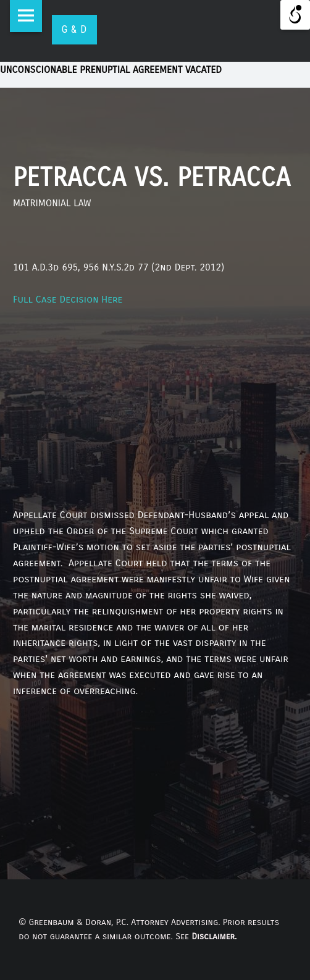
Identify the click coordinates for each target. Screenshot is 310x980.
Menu (26, 16)
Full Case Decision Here (68, 299)
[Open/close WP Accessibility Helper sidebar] (295, 15)
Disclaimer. (214, 936)
